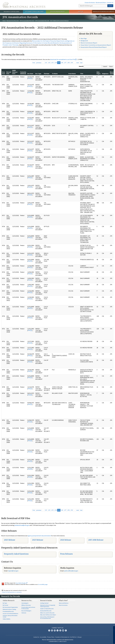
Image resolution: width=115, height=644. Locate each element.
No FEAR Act (73, 637)
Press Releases (66, 554)
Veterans (24, 613)
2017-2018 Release (96, 540)
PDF (29, 78)
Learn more (100, 641)
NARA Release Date (15, 72)
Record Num (9, 73)
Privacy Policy (51, 637)
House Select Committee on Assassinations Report (96, 45)
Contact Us (110, 3)
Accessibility (43, 637)
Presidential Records (8, 611)
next (78, 63)
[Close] (113, 628)
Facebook (49, 630)
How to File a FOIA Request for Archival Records (47, 618)
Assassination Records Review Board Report (94, 47)
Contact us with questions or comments (12, 592)
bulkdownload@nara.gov (22, 525)
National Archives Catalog (9, 609)
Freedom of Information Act (62, 637)
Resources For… (27, 600)
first (34, 63)
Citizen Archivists (90, 3)
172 (49, 63)
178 (68, 63)
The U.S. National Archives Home (24, 5)
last (81, 63)
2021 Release (66, 540)
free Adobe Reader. (21, 583)
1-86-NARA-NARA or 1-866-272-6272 (58, 641)
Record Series (112, 73)
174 (56, 63)
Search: (81, 66)
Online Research (9, 600)
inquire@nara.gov (13, 571)
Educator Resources (57, 12)
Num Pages (99, 73)
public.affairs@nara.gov (71, 571)
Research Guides (46, 600)
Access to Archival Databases (10, 614)
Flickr (66, 630)
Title (82, 74)
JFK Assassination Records (27, 21)
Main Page (84, 38)
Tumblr (57, 630)
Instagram (55, 630)
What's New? (63, 600)
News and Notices (64, 603)
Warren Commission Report (89, 43)
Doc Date (30, 74)
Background (84, 41)
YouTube (60, 630)
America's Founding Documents (104, 12)
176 (62, 63)
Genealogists (25, 603)
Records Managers (26, 611)
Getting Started (44, 603)
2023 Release (38, 540)
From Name (72, 74)
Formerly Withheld (23, 73)
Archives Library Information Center (10, 616)
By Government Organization (10, 607)
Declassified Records (46, 611)
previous (39, 63)
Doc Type (38, 74)
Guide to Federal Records (47, 609)
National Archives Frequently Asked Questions (48, 606)
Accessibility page (43, 584)
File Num (47, 74)
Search (110, 6)
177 (65, 63)
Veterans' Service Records (34, 12)
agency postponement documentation (39, 536)
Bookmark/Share (101, 3)
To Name (55, 74)
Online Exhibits (7, 619)
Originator (105, 74)
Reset (111, 66)
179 (72, 63)
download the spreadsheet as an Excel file (63, 59)
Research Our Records (11, 12)
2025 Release (10, 540)
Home (4, 21)
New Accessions (63, 605)
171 (46, 63)
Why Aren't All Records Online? (48, 615)
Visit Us (81, 12)
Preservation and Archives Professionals (28, 608)
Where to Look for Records (47, 613)
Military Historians (26, 605)
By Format (5, 605)
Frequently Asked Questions (16, 554)
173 (52, 63)
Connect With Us (58, 628)
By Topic (5, 603)
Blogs (63, 630)
